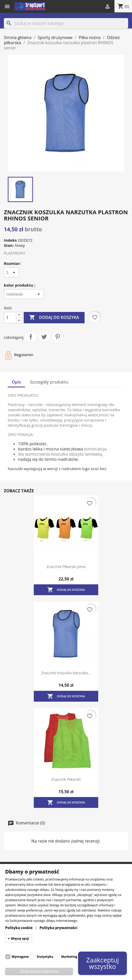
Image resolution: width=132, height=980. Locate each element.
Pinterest (57, 337)
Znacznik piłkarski (66, 779)
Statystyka (45, 957)
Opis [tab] (16, 382)
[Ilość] (10, 318)
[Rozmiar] (11, 272)
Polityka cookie (19, 928)
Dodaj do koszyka (54, 318)
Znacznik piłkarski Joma (66, 567)
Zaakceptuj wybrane (39, 971)
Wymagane (20, 957)
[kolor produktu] (24, 294)
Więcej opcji (20, 939)
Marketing (69, 957)
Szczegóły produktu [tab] (49, 382)
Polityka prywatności (58, 928)
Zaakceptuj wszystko (103, 963)
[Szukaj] (66, 23)
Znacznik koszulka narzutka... (66, 673)
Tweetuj (44, 337)
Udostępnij (31, 337)
